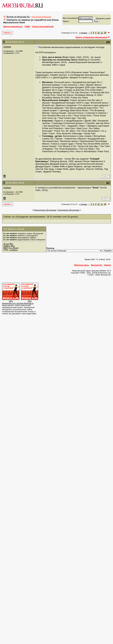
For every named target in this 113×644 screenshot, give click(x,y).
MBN (11, 301)
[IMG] (6, 248)
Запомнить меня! (102, 18)
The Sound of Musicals (41, 17)
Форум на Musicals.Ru (18, 17)
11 (102, 33)
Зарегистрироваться (13, 26)
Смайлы (7, 246)
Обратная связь (82, 265)
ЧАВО (27, 26)
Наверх (108, 265)
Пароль (66, 21)
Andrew (7, 47)
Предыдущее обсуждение (45, 210)
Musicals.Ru (97, 265)
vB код (6, 244)
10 (98, 33)
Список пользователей (43, 26)
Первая (83, 33)
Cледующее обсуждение (68, 210)
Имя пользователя (71, 18)
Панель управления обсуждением (91, 37)
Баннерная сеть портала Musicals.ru (18, 303)
